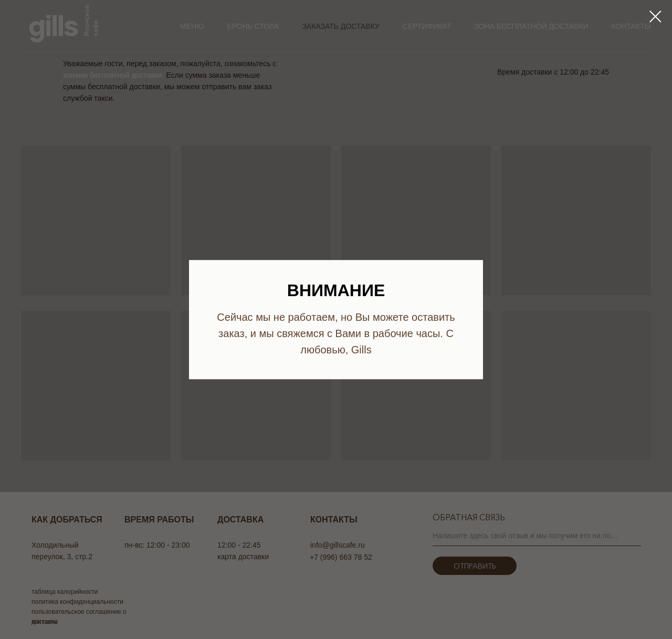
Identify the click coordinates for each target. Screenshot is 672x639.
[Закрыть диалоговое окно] (655, 17)
